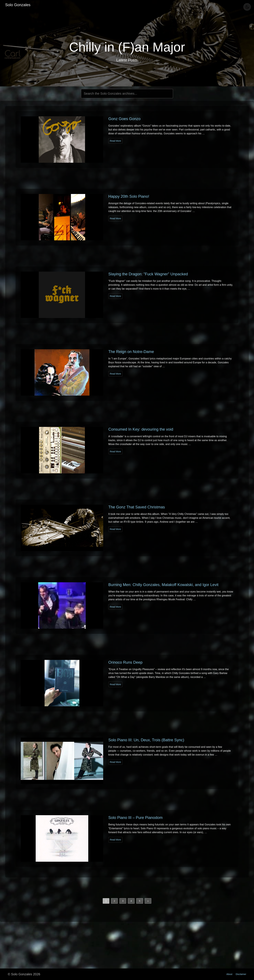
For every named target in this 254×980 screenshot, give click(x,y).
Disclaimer (241, 974)
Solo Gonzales (18, 5)
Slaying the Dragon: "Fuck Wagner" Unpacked (148, 274)
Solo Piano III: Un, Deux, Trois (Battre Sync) (146, 740)
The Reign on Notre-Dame (131, 352)
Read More (115, 141)
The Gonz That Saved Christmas (137, 507)
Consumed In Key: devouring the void (141, 429)
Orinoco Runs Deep (125, 662)
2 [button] (114, 901)
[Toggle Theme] (247, 7)
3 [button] (123, 901)
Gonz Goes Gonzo (124, 119)
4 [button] (131, 901)
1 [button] (106, 901)
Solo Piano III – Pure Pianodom (136, 818)
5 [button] (140, 901)
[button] (148, 901)
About (229, 974)
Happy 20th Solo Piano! (129, 196)
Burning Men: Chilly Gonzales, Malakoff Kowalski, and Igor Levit (163, 585)
